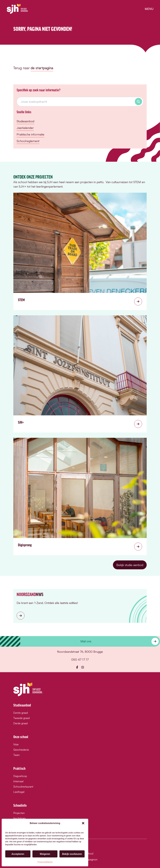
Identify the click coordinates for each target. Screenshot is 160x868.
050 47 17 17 (80, 659)
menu (149, 9)
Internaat (18, 781)
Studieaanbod (25, 121)
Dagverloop (20, 776)
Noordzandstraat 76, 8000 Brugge (80, 652)
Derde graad (20, 723)
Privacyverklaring (45, 862)
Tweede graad (21, 718)
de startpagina (42, 68)
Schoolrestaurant (23, 787)
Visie (16, 744)
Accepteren (18, 854)
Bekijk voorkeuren (72, 854)
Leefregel (19, 792)
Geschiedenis (21, 750)
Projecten (19, 813)
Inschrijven (20, 818)
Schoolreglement (28, 141)
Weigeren (45, 854)
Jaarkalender (25, 128)
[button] (83, 823)
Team (16, 755)
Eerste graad (21, 713)
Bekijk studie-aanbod (130, 565)
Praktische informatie (30, 134)
